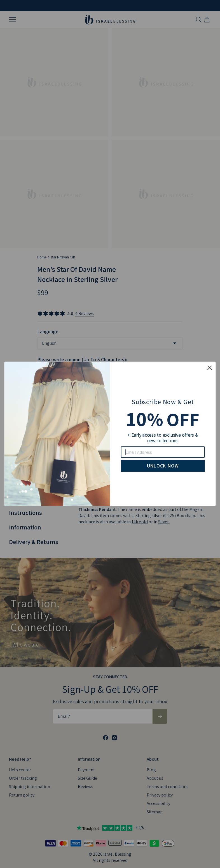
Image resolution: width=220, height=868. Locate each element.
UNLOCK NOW (163, 466)
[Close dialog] (210, 368)
